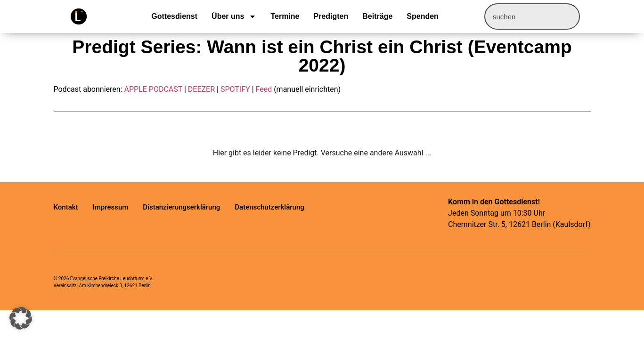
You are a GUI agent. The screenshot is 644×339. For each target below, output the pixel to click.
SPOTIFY (235, 89)
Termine (285, 16)
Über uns (234, 16)
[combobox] (532, 16)
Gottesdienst (174, 16)
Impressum (111, 207)
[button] (21, 318)
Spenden (423, 16)
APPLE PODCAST (153, 89)
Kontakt (66, 207)
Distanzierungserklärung (181, 207)
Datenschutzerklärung (269, 207)
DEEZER (201, 89)
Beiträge (377, 16)
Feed (264, 89)
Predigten (331, 16)
